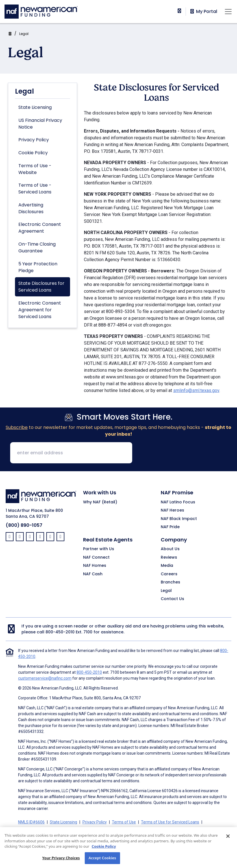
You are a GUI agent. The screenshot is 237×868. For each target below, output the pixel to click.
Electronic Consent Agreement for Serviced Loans (40, 310)
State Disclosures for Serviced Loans (41, 287)
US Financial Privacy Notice (40, 124)
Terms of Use (124, 822)
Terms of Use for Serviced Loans (170, 822)
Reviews (169, 558)
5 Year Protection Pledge (38, 267)
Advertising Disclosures (31, 208)
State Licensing (35, 107)
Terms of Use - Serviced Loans (35, 189)
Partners (133, 829)
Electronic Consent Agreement (40, 228)
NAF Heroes (172, 510)
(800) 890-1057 (24, 525)
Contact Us (172, 599)
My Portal (203, 12)
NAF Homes (95, 566)
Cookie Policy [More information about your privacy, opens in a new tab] (104, 853)
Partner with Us (99, 549)
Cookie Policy (33, 153)
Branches (170, 582)
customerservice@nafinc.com (45, 678)
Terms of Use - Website (35, 169)
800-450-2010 (60, 632)
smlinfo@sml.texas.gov (196, 390)
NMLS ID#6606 (31, 822)
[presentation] (180, 453)
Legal (24, 34)
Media (167, 566)
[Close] (228, 843)
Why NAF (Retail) (100, 502)
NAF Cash (93, 574)
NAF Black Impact (179, 519)
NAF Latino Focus (178, 502)
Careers (169, 574)
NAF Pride (170, 527)
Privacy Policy (34, 140)
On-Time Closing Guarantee (37, 247)
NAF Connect (96, 558)
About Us (170, 549)
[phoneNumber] (179, 11)
